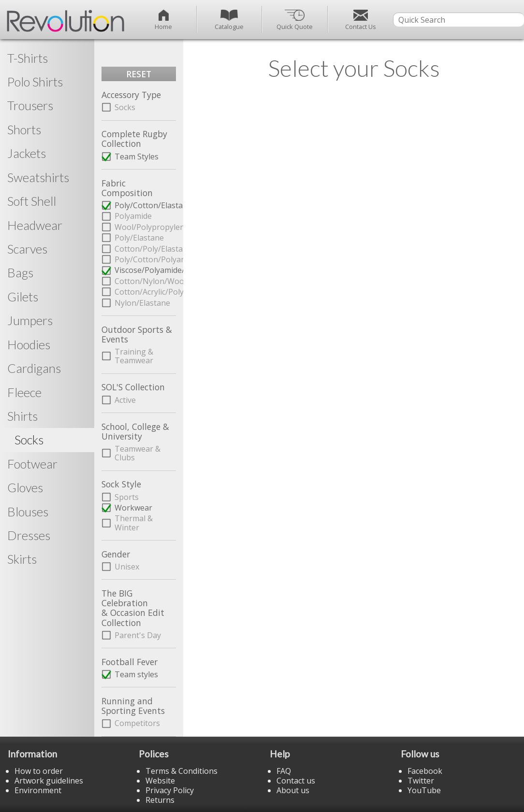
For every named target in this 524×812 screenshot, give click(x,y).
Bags (20, 272)
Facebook (425, 771)
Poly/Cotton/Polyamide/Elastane (145, 259)
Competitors (137, 723)
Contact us (296, 781)
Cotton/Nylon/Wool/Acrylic (145, 281)
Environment (38, 790)
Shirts (22, 416)
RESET (139, 74)
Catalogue (229, 20)
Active (125, 400)
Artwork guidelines (49, 781)
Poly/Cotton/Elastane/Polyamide (145, 205)
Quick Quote (295, 20)
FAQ (284, 771)
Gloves (25, 487)
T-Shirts (28, 58)
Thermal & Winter (134, 523)
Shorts (24, 129)
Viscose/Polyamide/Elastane (145, 270)
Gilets (23, 297)
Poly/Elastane (139, 238)
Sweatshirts (38, 177)
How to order (39, 771)
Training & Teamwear (134, 356)
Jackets (27, 153)
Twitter (421, 781)
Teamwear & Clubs (138, 453)
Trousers (30, 105)
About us (293, 790)
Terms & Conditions (182, 771)
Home (163, 20)
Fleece (24, 392)
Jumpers (30, 320)
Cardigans (34, 368)
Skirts (22, 559)
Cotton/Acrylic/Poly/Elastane (145, 292)
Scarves (27, 249)
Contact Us (361, 20)
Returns (160, 800)
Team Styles (137, 157)
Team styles (136, 674)
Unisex (127, 567)
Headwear (35, 225)
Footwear (32, 464)
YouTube (424, 790)
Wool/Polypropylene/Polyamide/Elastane (145, 227)
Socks (125, 107)
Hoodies (29, 344)
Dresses (29, 535)
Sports (127, 497)
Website (160, 781)
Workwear (133, 508)
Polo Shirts (35, 82)
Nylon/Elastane (142, 303)
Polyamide (133, 216)
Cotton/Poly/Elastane (145, 249)
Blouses (28, 512)
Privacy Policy (170, 790)
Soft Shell (32, 201)
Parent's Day (138, 635)
